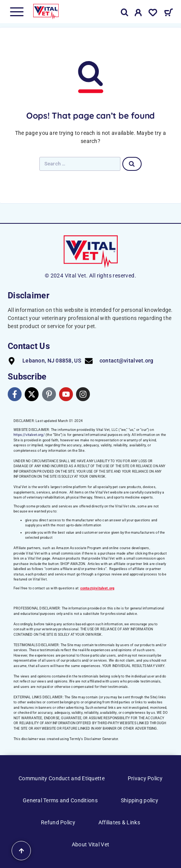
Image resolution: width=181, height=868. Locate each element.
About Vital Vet (90, 844)
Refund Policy (58, 822)
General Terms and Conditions (60, 800)
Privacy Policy (145, 778)
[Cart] (168, 14)
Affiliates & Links (119, 822)
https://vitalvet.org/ (29, 435)
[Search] (125, 13)
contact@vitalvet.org (97, 588)
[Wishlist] (153, 14)
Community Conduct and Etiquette (62, 778)
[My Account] (138, 14)
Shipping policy (140, 800)
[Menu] (17, 12)
